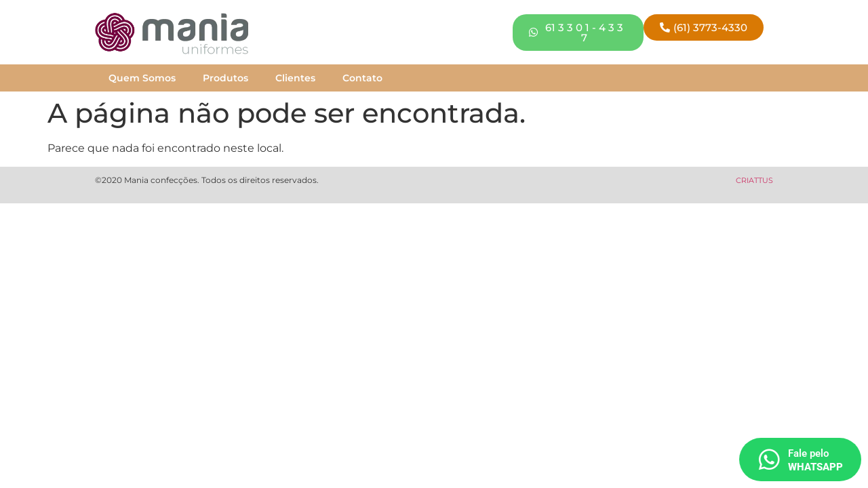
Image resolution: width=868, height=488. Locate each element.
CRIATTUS (754, 180)
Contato (362, 78)
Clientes (295, 78)
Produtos (225, 78)
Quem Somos (142, 78)
